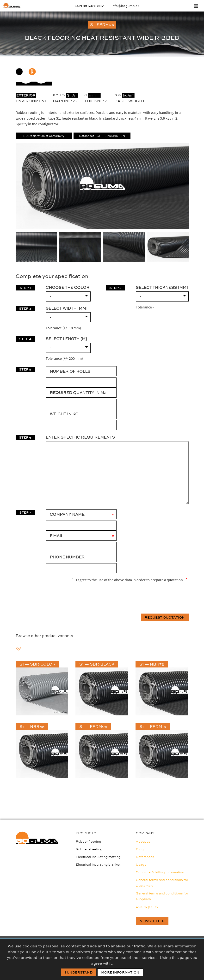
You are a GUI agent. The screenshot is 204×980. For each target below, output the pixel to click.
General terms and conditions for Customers (162, 883)
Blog (140, 849)
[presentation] (152, 598)
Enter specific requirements (80, 437)
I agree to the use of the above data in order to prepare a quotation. (128, 580)
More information (120, 972)
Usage (141, 864)
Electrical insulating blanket (98, 864)
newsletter (152, 921)
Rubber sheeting (89, 849)
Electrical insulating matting (98, 857)
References (145, 857)
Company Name (67, 514)
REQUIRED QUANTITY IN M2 (78, 393)
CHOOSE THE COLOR (68, 287)
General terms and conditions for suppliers (162, 896)
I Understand (79, 972)
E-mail (56, 536)
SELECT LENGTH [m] (66, 339)
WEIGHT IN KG (64, 414)
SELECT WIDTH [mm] (67, 308)
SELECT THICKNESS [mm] (162, 287)
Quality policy (147, 907)
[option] (102, 34)
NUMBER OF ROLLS (70, 371)
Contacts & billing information (160, 872)
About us (143, 841)
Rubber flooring (88, 841)
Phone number (67, 557)
